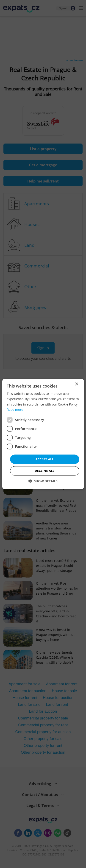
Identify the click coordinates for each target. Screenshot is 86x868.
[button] (43, 481)
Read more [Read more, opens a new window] (15, 410)
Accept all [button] (45, 459)
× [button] (76, 384)
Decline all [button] (44, 471)
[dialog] (43, 434)
